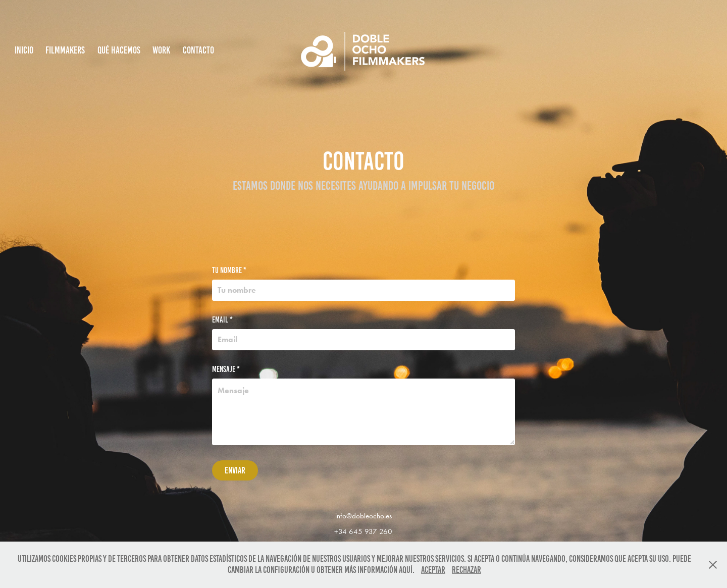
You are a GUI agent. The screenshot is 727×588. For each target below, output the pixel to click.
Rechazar (466, 570)
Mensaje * (226, 369)
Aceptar (433, 570)
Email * (222, 320)
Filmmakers (65, 50)
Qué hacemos (119, 50)
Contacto (198, 50)
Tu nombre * (229, 271)
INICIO (24, 50)
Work (161, 50)
